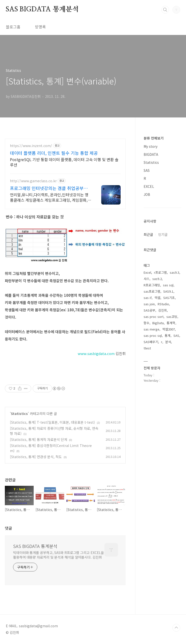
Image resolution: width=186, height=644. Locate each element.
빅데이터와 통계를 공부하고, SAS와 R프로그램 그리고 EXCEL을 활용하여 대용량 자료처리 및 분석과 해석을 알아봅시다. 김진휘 (58, 555)
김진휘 (163, 310)
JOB (147, 194)
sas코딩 (172, 317)
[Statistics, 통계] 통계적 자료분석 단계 (39, 439)
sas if (148, 298)
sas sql (168, 285)
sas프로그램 (152, 291)
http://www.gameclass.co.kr (33, 181)
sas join (149, 304)
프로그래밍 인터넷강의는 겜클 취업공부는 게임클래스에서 (49, 188)
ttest (147, 348)
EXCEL (149, 186)
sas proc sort (154, 317)
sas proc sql (153, 335)
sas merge (151, 329)
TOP (176, 628)
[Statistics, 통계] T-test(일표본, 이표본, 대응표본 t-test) (52, 422)
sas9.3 (174, 272)
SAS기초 (169, 298)
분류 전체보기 (154, 138)
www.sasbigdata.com (96, 353)
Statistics (19, 413)
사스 (147, 279)
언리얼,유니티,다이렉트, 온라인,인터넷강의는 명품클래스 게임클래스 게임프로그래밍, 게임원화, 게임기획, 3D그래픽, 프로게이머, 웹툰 (49, 197)
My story (151, 146)
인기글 (163, 234)
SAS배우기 (151, 342)
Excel (147, 272)
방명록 (40, 27)
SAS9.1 (168, 291)
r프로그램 (160, 272)
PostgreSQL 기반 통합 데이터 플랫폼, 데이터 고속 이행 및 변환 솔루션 (64, 162)
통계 (168, 335)
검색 (165, 10)
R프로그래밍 (152, 285)
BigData (158, 323)
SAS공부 (149, 310)
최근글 (148, 234)
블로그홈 (13, 27)
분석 (168, 342)
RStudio (163, 304)
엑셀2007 (169, 329)
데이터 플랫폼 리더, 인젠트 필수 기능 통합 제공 (54, 153)
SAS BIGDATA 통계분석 (42, 9)
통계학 (171, 323)
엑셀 (157, 298)
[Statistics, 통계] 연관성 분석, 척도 (36, 457)
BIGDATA (151, 154)
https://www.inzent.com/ (31, 146)
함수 (147, 323)
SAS (147, 170)
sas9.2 (157, 279)
